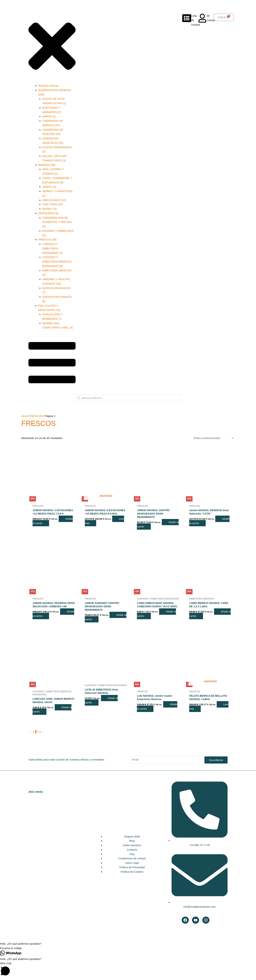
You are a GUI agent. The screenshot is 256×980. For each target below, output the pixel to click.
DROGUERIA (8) (48, 213)
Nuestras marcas (48, 86)
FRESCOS (36, 416)
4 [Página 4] (40, 734)
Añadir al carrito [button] (49, 621)
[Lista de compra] (187, 18)
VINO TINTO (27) (53, 204)
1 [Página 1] (33, 734)
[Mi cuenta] (202, 18)
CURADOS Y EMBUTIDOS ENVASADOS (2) (53, 248)
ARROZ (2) (49, 116)
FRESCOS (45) (47, 239)
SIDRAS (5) (49, 187)
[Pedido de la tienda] (213, 438)
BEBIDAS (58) (47, 165)
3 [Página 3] (38, 734)
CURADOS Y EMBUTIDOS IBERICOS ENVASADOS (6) (57, 262)
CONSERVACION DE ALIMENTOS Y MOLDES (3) (57, 222)
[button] (128, 946)
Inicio (24, 416)
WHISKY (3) (50, 209)
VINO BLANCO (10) (54, 200)
